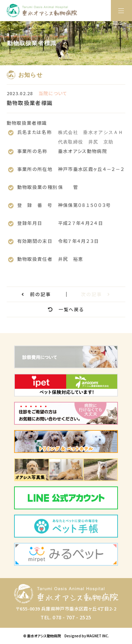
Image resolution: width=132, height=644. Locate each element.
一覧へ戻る (66, 309)
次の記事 (96, 294)
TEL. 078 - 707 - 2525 (66, 617)
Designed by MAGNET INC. (87, 636)
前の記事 (36, 294)
